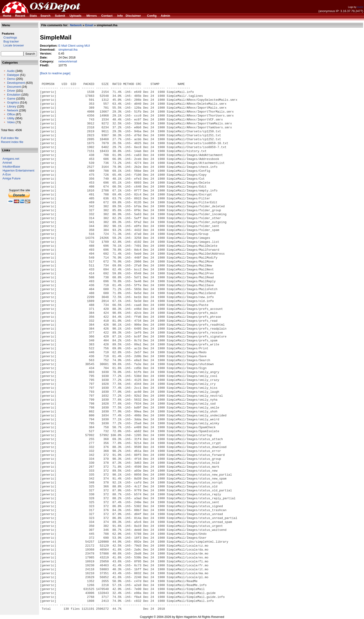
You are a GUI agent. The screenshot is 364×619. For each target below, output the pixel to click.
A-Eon (7, 174)
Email (89, 25)
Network (13, 110)
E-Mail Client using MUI (74, 46)
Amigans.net (11, 159)
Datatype (13, 75)
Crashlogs (9, 37)
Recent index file (12, 142)
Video (11, 122)
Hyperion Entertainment (18, 170)
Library (12, 106)
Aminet (7, 163)
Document (14, 87)
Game (11, 99)
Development (16, 83)
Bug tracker (10, 41)
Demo (11, 79)
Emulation (14, 95)
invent (360, 7)
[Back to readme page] (55, 73)
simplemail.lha (68, 50)
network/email (68, 61)
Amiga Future (12, 178)
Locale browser (12, 45)
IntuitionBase (11, 167)
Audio (11, 71)
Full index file (10, 138)
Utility (11, 118)
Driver (11, 91)
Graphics (13, 102)
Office (11, 114)
